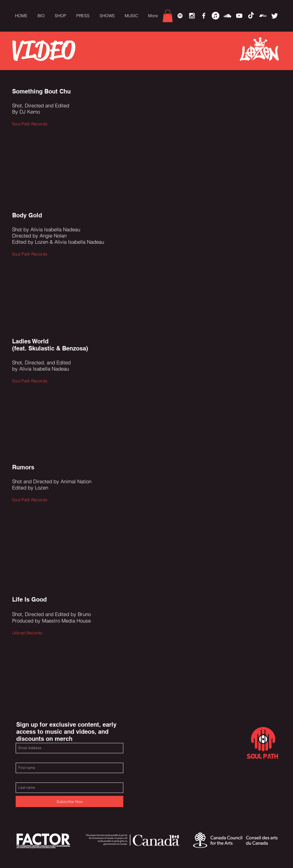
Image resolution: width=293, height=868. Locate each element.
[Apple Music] (216, 16)
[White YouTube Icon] (239, 16)
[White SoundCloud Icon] (227, 16)
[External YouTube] (200, 132)
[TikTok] (251, 16)
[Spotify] (180, 16)
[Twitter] (275, 16)
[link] (168, 16)
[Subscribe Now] (69, 801)
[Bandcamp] (263, 16)
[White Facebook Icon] (204, 16)
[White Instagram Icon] (192, 16)
